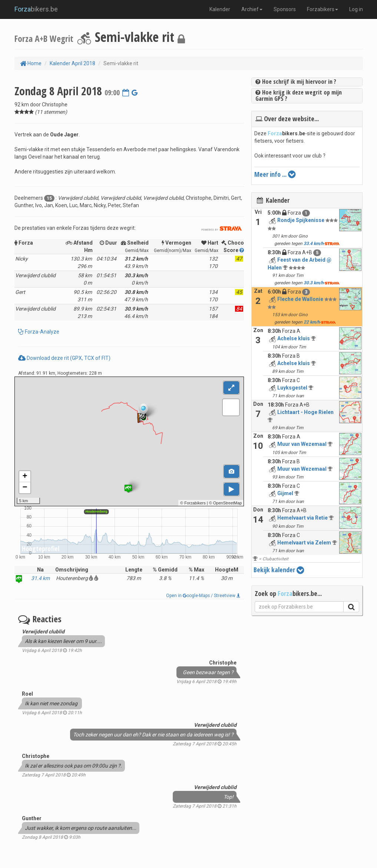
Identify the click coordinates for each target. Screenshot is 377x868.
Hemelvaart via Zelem (304, 543)
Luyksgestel (292, 388)
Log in (356, 9)
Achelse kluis (294, 338)
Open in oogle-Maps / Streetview (203, 596)
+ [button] (25, 477)
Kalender (220, 9)
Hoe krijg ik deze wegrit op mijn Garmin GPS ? (299, 96)
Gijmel (285, 493)
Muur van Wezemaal (302, 444)
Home (31, 63)
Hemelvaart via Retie (302, 518)
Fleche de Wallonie (300, 299)
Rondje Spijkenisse (301, 220)
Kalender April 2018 (72, 63)
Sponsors (285, 9)
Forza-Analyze (42, 332)
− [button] (25, 488)
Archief (252, 9)
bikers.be (36, 9)
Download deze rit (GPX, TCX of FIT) (64, 358)
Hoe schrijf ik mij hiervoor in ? (296, 82)
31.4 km (40, 578)
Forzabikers (323, 9)
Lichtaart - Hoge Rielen (305, 412)
